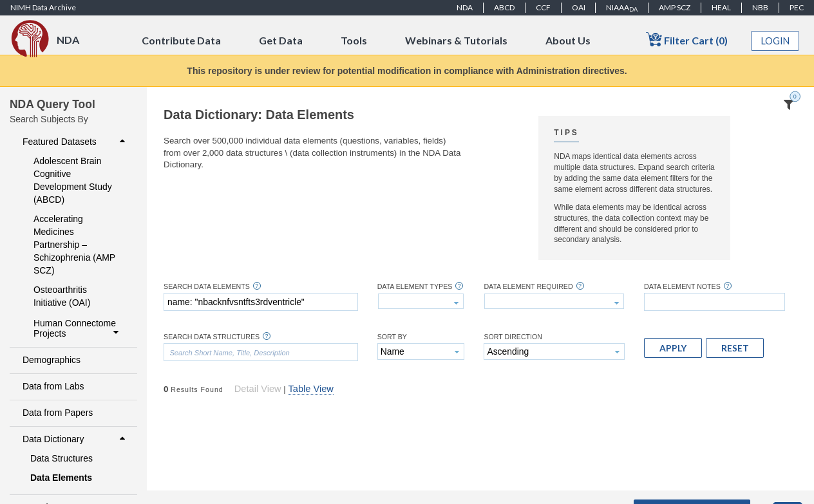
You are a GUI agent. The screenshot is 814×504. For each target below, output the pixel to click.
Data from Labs (53, 386)
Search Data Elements (207, 287)
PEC (797, 7)
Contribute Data (181, 40)
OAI (579, 7)
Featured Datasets (75, 142)
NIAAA (622, 8)
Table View (310, 389)
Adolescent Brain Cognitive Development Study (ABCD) (73, 180)
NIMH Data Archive (43, 7)
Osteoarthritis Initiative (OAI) (62, 296)
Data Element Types (415, 287)
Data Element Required (528, 287)
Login (775, 41)
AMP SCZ (675, 7)
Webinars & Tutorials (456, 40)
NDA (465, 7)
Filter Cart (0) (687, 40)
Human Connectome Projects (78, 328)
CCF (543, 7)
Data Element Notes (682, 287)
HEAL (721, 7)
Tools (354, 40)
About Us (568, 40)
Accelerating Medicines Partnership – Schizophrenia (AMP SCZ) (74, 245)
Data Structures (62, 458)
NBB (760, 7)
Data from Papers (58, 413)
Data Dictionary (75, 439)
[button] (673, 348)
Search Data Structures (212, 337)
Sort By (392, 337)
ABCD (504, 7)
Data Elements (61, 478)
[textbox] (261, 302)
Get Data (281, 40)
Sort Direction (513, 337)
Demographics (52, 360)
